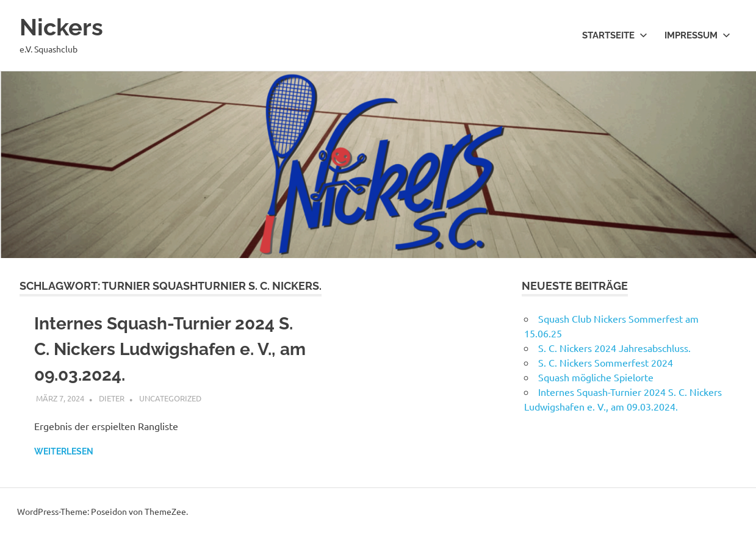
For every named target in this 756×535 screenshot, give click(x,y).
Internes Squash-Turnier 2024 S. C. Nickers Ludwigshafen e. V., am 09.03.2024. (170, 349)
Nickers (61, 27)
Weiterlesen (64, 451)
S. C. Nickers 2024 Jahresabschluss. (614, 348)
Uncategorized (170, 398)
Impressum (697, 35)
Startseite (615, 35)
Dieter (112, 398)
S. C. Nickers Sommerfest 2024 (606, 362)
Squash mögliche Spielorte (596, 377)
